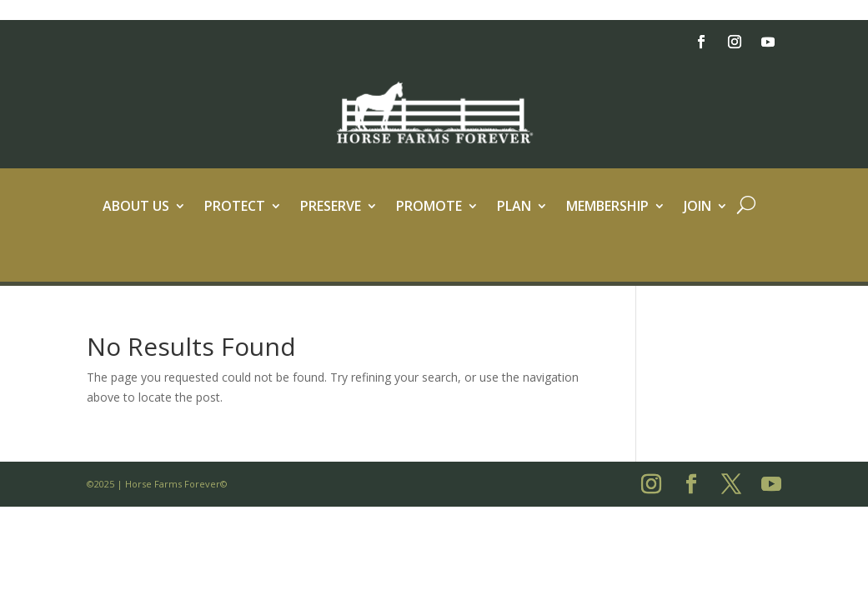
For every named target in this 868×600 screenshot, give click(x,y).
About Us (136, 207)
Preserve (331, 207)
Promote (429, 207)
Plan (514, 207)
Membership (607, 207)
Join (697, 207)
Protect (235, 207)
